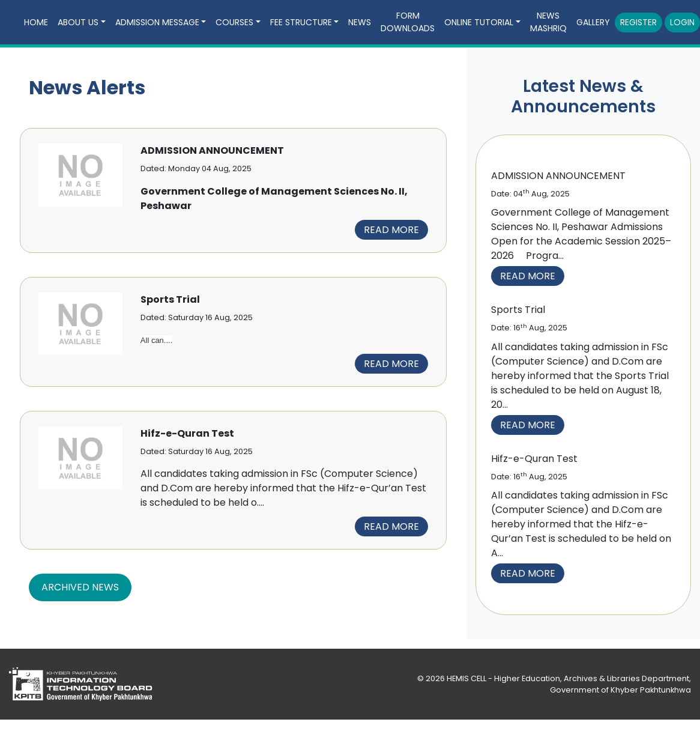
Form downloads (408, 22)
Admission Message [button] (157, 22)
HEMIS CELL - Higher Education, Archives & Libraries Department (568, 678)
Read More (528, 276)
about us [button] (78, 22)
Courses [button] (234, 22)
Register (638, 22)
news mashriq (548, 22)
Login (682, 22)
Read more (391, 230)
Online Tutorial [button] (479, 22)
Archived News (80, 587)
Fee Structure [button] (301, 22)
